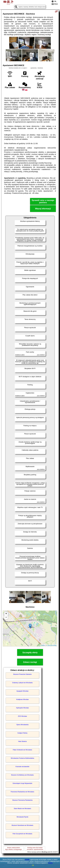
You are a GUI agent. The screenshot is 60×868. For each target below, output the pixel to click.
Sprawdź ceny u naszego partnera (43, 201)
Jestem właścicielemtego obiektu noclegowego (13, 848)
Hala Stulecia (22, 741)
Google (27, 859)
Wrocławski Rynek (22, 817)
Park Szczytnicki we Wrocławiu (22, 834)
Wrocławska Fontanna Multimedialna (22, 758)
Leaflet (43, 645)
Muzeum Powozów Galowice (22, 674)
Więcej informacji (43, 209)
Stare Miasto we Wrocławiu (22, 809)
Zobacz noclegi (30, 662)
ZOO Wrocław (22, 716)
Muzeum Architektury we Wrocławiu (22, 775)
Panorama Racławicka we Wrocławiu (22, 792)
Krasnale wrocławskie (22, 767)
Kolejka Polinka (22, 733)
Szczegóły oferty (30, 653)
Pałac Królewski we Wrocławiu (22, 750)
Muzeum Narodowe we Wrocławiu (22, 825)
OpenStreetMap (52, 645)
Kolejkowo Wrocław (22, 699)
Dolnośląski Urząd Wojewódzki (22, 783)
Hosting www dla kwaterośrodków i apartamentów (35, 848)
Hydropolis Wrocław (22, 708)
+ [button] (6, 614)
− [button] (6, 617)
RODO (51, 863)
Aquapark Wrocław (22, 691)
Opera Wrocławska (22, 725)
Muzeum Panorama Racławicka (22, 800)
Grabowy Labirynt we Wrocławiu (22, 683)
